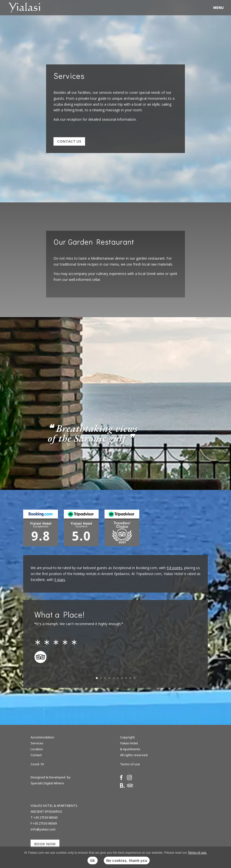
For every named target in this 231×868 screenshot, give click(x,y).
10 (134, 678)
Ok (93, 860)
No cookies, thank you (127, 860)
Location (37, 749)
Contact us (69, 141)
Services (37, 743)
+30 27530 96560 (45, 817)
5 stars (60, 580)
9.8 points (174, 568)
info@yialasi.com (43, 829)
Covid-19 (37, 764)
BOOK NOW (45, 844)
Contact (36, 755)
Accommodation (42, 737)
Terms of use (130, 764)
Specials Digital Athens (47, 783)
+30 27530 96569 (45, 823)
